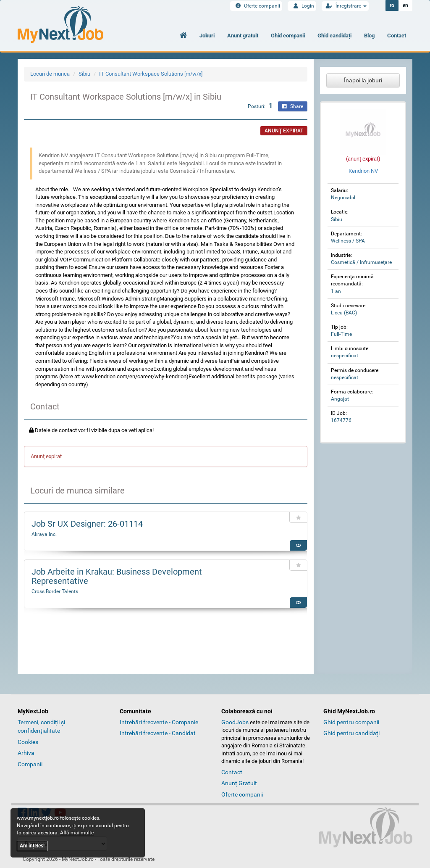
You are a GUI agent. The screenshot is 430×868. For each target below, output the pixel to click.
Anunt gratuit (243, 36)
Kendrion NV (363, 171)
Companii (30, 764)
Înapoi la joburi (363, 80)
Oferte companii (256, 6)
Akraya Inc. (44, 534)
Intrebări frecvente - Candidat (158, 733)
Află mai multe (77, 833)
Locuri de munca (50, 74)
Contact (397, 36)
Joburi (207, 36)
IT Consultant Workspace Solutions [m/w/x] (151, 74)
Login (302, 6)
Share (293, 106)
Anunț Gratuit (239, 783)
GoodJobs (235, 722)
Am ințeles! (32, 846)
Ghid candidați (334, 36)
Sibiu (84, 74)
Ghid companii (288, 36)
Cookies (28, 742)
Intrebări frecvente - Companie (159, 722)
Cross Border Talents (55, 591)
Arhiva (26, 753)
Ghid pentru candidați (351, 733)
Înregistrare (345, 6)
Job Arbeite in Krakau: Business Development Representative (117, 576)
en (405, 5)
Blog (369, 36)
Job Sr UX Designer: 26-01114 (87, 524)
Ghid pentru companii (351, 722)
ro (392, 5)
